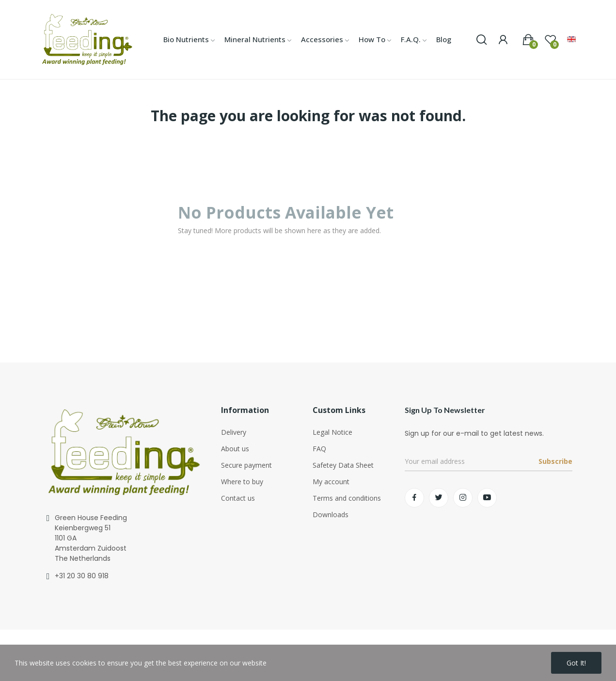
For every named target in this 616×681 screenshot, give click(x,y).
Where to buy (242, 482)
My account (331, 482)
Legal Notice (332, 432)
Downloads (331, 515)
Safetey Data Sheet (343, 465)
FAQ (319, 449)
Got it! (576, 663)
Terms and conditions (347, 498)
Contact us (238, 498)
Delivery (234, 432)
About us (235, 449)
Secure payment (246, 465)
